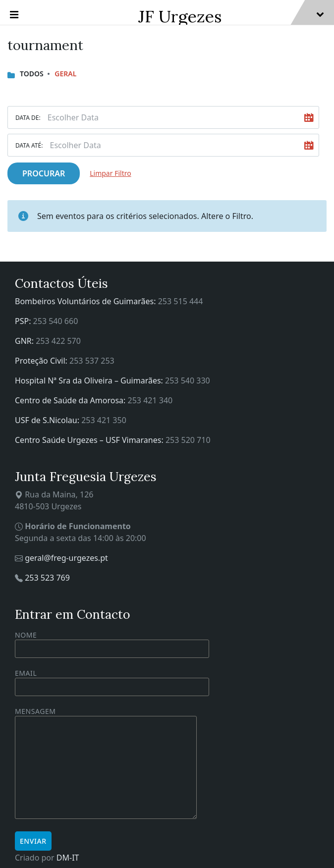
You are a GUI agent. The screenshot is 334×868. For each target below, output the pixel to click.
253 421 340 (150, 400)
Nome (112, 644)
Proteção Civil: (42, 361)
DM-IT (68, 858)
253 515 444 (181, 301)
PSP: (24, 321)
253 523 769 (47, 578)
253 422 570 (58, 341)
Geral (65, 74)
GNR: (25, 341)
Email (112, 680)
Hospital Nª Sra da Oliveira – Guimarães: (90, 380)
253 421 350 (104, 420)
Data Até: (29, 145)
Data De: (28, 118)
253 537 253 (92, 361)
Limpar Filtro (110, 173)
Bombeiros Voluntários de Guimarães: (86, 301)
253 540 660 (56, 321)
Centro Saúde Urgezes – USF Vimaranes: (90, 440)
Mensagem (106, 764)
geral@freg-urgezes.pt (66, 558)
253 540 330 (188, 380)
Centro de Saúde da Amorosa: (71, 400)
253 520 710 (188, 440)
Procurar (44, 173)
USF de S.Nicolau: (48, 420)
